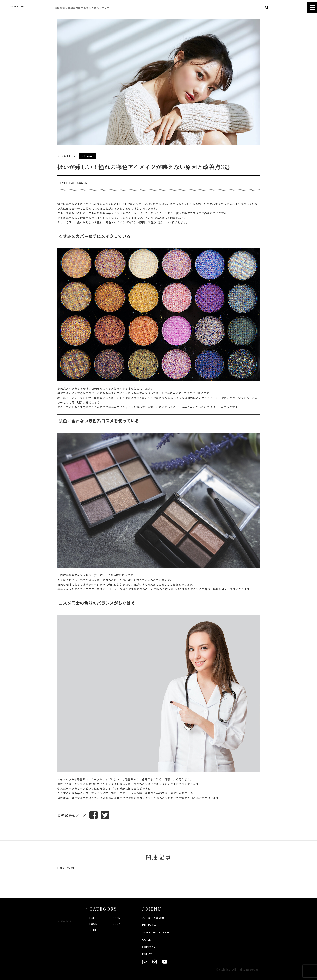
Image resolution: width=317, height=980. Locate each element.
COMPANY (149, 947)
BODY (116, 924)
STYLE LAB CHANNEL (156, 932)
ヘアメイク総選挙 (153, 918)
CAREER (147, 940)
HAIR (93, 918)
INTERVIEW (149, 925)
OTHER (94, 930)
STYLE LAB (17, 6)
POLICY (147, 954)
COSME (117, 918)
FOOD (93, 924)
